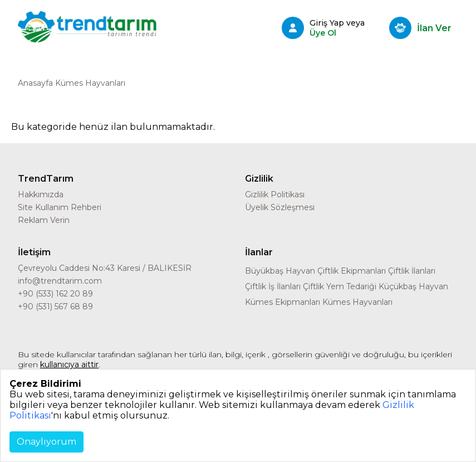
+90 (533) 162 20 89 (55, 294)
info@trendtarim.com (60, 281)
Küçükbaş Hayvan (413, 286)
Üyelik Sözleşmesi (280, 207)
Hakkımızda (41, 194)
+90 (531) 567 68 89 (55, 307)
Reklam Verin (44, 220)
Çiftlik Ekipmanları (352, 271)
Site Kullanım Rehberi (60, 207)
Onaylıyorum (46, 442)
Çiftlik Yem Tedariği (340, 286)
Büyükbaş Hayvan (280, 271)
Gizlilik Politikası (275, 194)
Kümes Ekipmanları (283, 302)
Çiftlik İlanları (412, 271)
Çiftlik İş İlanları (273, 286)
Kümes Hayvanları (357, 302)
